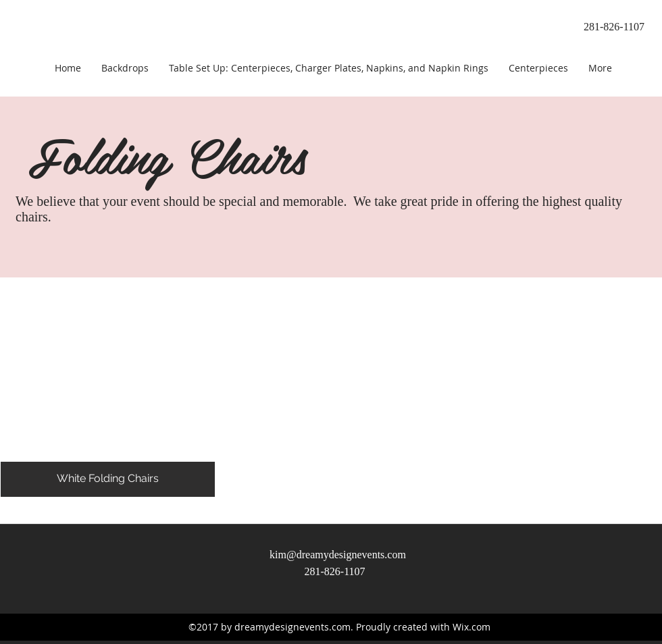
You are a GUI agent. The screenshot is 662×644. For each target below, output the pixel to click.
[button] (108, 387)
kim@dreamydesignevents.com (338, 555)
